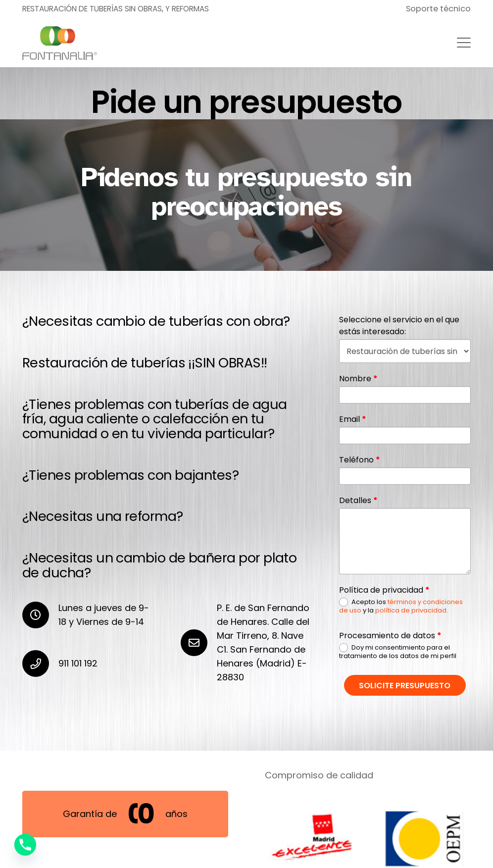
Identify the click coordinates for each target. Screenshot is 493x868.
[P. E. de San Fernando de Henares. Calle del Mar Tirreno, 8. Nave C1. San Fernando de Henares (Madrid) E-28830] (199, 643)
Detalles (358, 500)
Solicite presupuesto (405, 686)
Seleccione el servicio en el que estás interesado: (399, 326)
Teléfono (360, 460)
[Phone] (25, 845)
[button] (464, 43)
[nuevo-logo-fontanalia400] (60, 43)
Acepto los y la (401, 606)
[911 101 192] (40, 664)
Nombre (358, 379)
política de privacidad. (412, 610)
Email (353, 419)
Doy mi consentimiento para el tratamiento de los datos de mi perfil (398, 652)
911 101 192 (78, 663)
